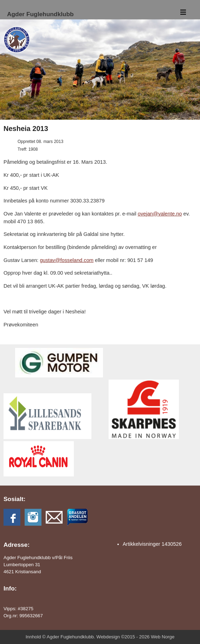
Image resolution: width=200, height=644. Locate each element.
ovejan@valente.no (160, 214)
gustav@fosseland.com (67, 260)
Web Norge (163, 637)
